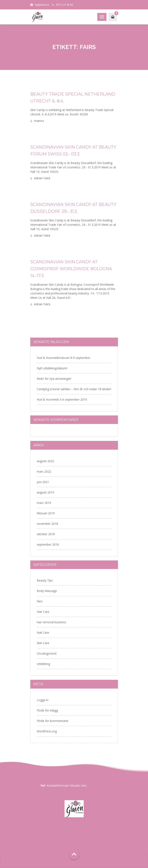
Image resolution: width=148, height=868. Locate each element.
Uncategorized (47, 653)
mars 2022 (44, 471)
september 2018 (48, 544)
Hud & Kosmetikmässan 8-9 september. (64, 358)
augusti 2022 (45, 461)
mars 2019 (44, 503)
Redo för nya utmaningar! (54, 379)
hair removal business (51, 622)
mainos (37, 121)
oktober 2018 (46, 534)
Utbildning (43, 664)
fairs (40, 601)
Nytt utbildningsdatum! (52, 368)
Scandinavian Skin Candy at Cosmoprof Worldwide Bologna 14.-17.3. (71, 269)
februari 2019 (46, 513)
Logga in (43, 700)
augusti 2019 (45, 492)
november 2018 (47, 524)
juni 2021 (43, 482)
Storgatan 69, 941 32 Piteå (74, 825)
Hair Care (43, 612)
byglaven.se (42, 5)
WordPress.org (47, 731)
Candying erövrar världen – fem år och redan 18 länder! (74, 389)
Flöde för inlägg (47, 710)
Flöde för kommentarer (53, 721)
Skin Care (43, 643)
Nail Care (43, 633)
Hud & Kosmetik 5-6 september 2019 (62, 399)
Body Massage (47, 591)
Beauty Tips (45, 580)
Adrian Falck (40, 178)
